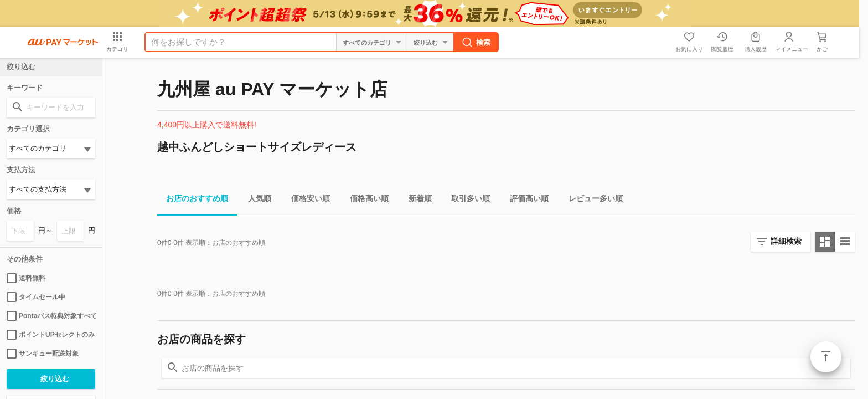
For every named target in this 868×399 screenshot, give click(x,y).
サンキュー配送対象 (43, 354)
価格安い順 (306, 200)
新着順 (416, 200)
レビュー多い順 (591, 200)
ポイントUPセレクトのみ (51, 335)
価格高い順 (365, 200)
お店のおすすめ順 (193, 200)
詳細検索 (786, 241)
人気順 (255, 200)
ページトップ (826, 357)
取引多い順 (466, 200)
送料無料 (26, 278)
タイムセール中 (36, 297)
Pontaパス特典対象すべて (51, 316)
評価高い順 (525, 200)
